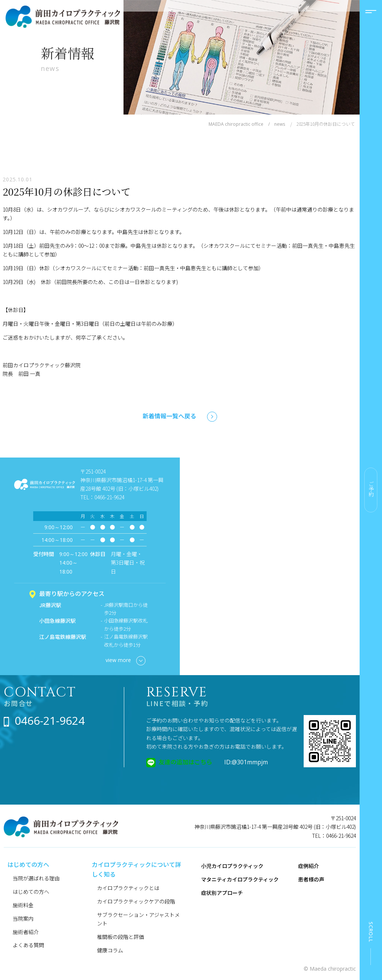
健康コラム (110, 950)
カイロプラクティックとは (128, 888)
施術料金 (23, 905)
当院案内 (23, 918)
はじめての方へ (31, 892)
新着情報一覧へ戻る (169, 416)
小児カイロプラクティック (232, 866)
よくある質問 (28, 945)
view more (126, 661)
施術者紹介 (26, 932)
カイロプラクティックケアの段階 (136, 901)
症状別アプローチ (222, 893)
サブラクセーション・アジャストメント (138, 919)
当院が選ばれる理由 (36, 878)
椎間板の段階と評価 (120, 937)
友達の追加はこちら (185, 762)
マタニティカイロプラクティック (240, 879)
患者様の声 (311, 879)
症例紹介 (309, 866)
